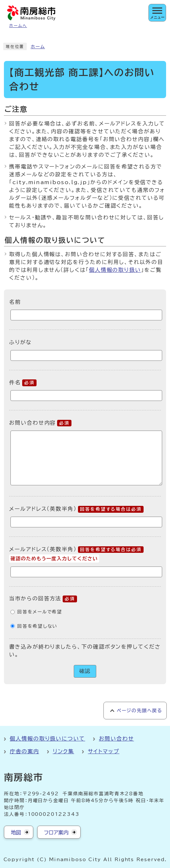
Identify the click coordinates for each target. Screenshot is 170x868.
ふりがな (21, 342)
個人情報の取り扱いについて (47, 739)
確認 (85, 671)
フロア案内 (56, 832)
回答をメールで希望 (40, 612)
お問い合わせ (116, 739)
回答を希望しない (37, 626)
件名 (23, 382)
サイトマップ (104, 751)
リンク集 (64, 751)
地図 (16, 832)
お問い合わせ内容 (40, 423)
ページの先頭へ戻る (139, 711)
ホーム (38, 47)
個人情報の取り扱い (115, 270)
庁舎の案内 (24, 751)
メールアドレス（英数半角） (76, 509)
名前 (15, 302)
